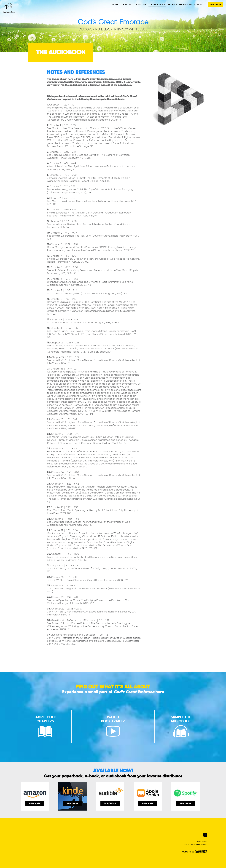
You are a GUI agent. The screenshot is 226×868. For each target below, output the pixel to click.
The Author (140, 4)
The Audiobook (157, 4)
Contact (199, 4)
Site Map (202, 842)
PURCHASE (215, 5)
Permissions (186, 4)
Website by (194, 852)
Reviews (172, 4)
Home (115, 4)
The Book (126, 4)
